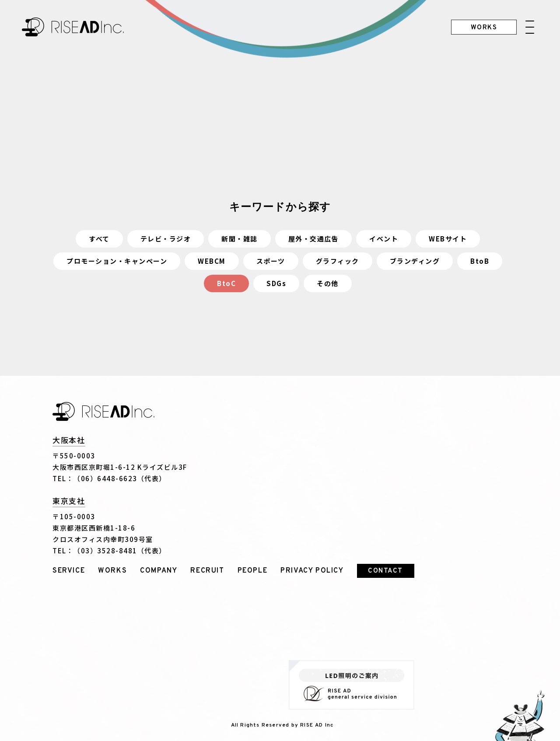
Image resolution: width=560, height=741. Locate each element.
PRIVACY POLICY (312, 571)
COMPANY (159, 571)
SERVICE (69, 571)
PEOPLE (253, 571)
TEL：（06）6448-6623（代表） (109, 478)
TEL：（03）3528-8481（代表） (109, 551)
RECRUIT (207, 571)
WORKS (112, 571)
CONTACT (385, 571)
